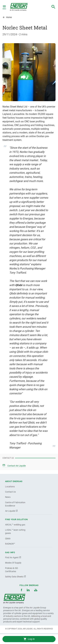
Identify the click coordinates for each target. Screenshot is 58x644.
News (8, 497)
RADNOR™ (10, 544)
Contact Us (10, 492)
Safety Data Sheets (16, 577)
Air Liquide (11, 511)
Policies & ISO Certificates (12, 570)
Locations (10, 487)
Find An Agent (13, 557)
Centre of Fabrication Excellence (15, 504)
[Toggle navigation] (4, 7)
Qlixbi (8, 539)
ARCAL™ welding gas (15, 525)
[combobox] (53, 7)
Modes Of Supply (13, 563)
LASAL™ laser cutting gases (15, 532)
